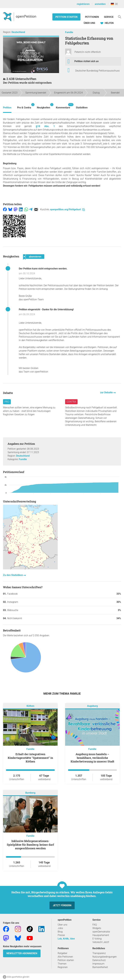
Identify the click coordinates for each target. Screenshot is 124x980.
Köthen (30, 706)
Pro (7, 402)
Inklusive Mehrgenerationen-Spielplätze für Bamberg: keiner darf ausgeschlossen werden (30, 845)
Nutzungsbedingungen (105, 957)
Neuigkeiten (43, 106)
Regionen (63, 967)
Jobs (60, 928)
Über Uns (89, 23)
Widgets (97, 928)
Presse (61, 935)
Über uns (62, 925)
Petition (7, 108)
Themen (62, 964)
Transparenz (99, 953)
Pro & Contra (24, 106)
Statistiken (82, 108)
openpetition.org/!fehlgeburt (67, 209)
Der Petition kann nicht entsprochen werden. (43, 269)
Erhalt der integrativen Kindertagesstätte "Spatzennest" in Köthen (30, 758)
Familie (69, 32)
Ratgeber (62, 953)
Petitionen (92, 17)
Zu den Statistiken (13, 575)
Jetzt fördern (62, 905)
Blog (60, 932)
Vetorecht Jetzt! (101, 942)
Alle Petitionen (65, 957)
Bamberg (30, 793)
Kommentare (63, 106)
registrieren (83, 4)
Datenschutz (99, 960)
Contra (71, 402)
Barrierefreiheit (100, 967)
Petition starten (66, 17)
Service (109, 17)
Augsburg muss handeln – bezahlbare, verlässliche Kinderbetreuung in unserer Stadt (92, 758)
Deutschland (18, 32)
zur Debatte (107, 392)
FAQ (95, 925)
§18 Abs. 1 (45, 126)
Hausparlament (101, 935)
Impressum (98, 964)
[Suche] (120, 17)
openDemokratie (101, 932)
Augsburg (92, 706)
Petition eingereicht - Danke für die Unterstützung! (46, 309)
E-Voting (97, 939)
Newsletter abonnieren (22, 953)
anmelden (100, 4)
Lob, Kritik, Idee (66, 939)
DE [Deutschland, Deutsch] (114, 4)
